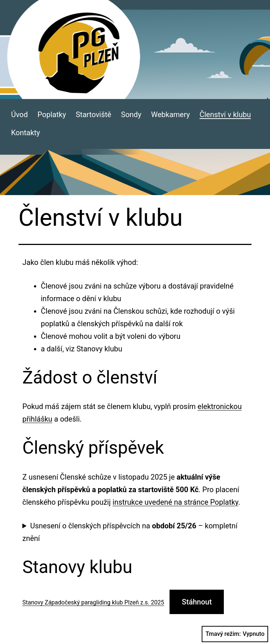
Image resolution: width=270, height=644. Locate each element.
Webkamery (170, 115)
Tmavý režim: (235, 634)
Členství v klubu (225, 115)
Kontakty (25, 133)
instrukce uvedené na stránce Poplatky (175, 502)
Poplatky (52, 115)
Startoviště (93, 115)
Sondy (131, 115)
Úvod (19, 115)
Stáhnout (197, 602)
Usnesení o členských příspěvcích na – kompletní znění (130, 532)
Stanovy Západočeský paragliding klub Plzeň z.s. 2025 (93, 602)
